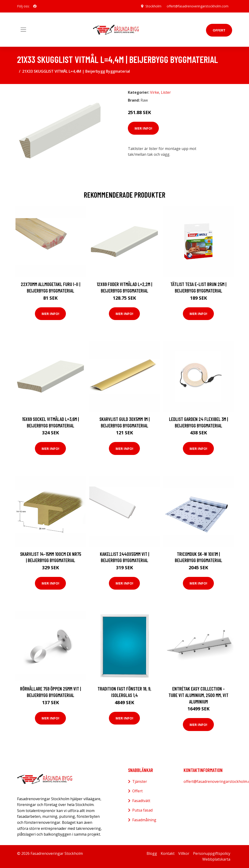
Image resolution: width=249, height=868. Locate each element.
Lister (166, 92)
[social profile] (35, 6)
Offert (219, 30)
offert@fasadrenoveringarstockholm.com (198, 6)
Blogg (152, 853)
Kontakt (168, 853)
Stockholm (153, 6)
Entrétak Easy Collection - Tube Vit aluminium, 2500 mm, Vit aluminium (198, 695)
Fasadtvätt (141, 801)
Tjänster (140, 781)
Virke (155, 92)
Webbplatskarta (216, 859)
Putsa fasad (142, 810)
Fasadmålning (144, 820)
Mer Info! (143, 128)
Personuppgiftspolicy (212, 853)
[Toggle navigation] (23, 30)
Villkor (184, 853)
